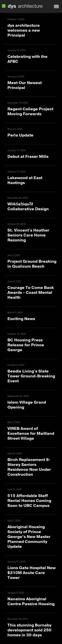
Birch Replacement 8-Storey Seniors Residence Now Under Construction (29, 467)
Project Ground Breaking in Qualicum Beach (32, 264)
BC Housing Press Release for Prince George (26, 345)
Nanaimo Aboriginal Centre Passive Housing (31, 601)
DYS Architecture (22, 6)
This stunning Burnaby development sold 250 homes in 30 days (29, 630)
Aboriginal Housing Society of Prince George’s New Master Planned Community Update (29, 537)
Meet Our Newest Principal (25, 85)
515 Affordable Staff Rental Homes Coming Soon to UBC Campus (29, 501)
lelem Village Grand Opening (27, 405)
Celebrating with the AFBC (27, 59)
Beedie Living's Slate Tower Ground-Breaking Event (31, 376)
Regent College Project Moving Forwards (30, 111)
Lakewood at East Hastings (25, 180)
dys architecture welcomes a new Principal (24, 30)
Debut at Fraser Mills (28, 156)
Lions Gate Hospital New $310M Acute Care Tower (31, 573)
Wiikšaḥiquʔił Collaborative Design (28, 206)
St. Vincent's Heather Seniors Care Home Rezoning (28, 235)
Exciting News (21, 319)
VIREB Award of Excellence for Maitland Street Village (31, 433)
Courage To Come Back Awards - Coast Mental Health (31, 293)
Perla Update (20, 135)
